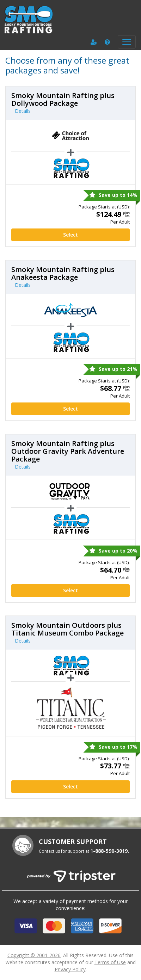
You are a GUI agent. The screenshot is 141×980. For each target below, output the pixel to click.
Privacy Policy (70, 969)
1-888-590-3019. (110, 851)
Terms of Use (110, 962)
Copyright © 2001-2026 (34, 955)
